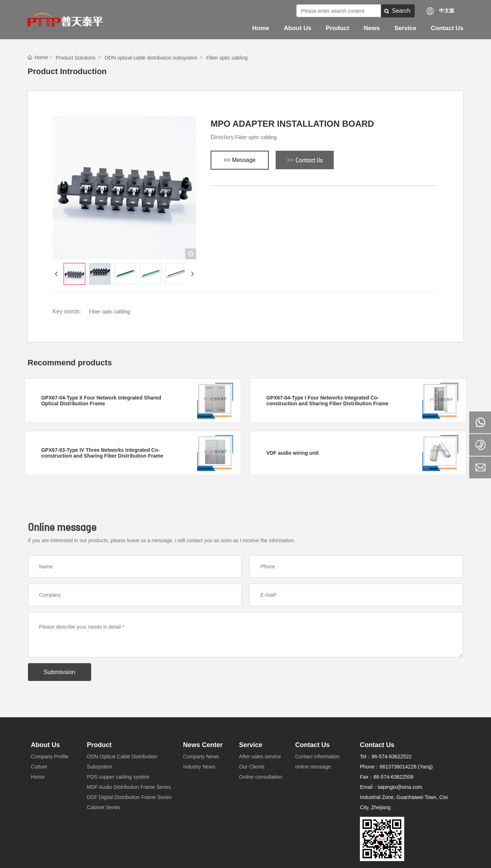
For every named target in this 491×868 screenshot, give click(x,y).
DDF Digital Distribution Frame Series (129, 797)
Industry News (199, 767)
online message (313, 767)
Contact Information (317, 757)
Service (251, 745)
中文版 (447, 11)
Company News (201, 757)
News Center (203, 745)
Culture (39, 767)
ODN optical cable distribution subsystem (151, 58)
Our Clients (252, 767)
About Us (45, 745)
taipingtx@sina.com (400, 787)
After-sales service (260, 757)
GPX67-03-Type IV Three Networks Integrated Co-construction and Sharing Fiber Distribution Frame (102, 453)
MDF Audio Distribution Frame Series (129, 787)
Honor (38, 777)
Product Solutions (76, 58)
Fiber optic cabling (227, 58)
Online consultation (261, 777)
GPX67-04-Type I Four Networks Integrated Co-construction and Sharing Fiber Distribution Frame (327, 401)
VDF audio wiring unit (292, 453)
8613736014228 (398, 767)
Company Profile (50, 757)
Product (99, 745)
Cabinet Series (104, 807)
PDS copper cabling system (118, 777)
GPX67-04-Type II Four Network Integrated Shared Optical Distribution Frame (101, 401)
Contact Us (313, 745)
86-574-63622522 (392, 757)
